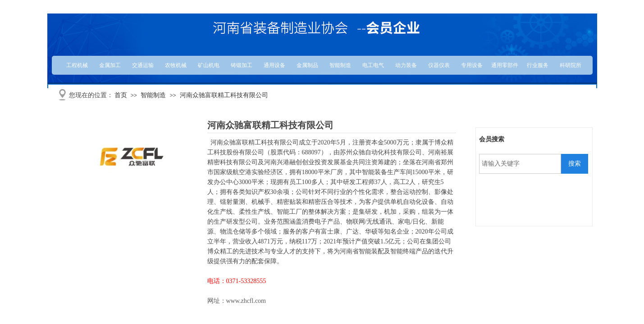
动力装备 (406, 65)
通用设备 (274, 65)
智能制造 (340, 65)
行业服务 (538, 65)
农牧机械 (176, 65)
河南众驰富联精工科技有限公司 (224, 95)
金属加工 (110, 65)
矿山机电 (209, 65)
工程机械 (77, 65)
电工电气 (373, 65)
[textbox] (520, 164)
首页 (121, 95)
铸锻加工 (242, 65)
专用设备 (472, 65)
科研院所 (571, 65)
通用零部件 (505, 65)
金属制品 (307, 65)
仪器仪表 (439, 65)
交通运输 (143, 65)
